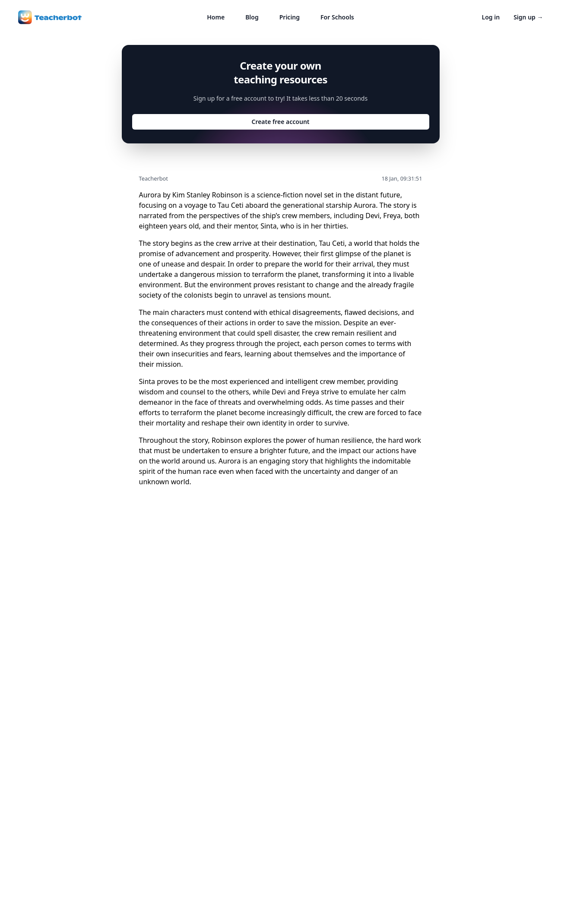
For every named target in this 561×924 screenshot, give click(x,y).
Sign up (528, 17)
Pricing (290, 17)
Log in (491, 17)
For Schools (337, 17)
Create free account (280, 122)
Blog (252, 17)
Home (216, 17)
